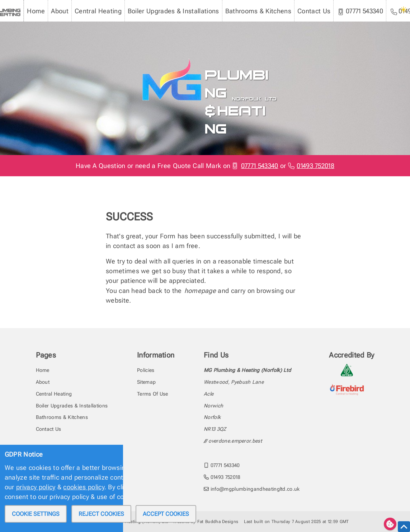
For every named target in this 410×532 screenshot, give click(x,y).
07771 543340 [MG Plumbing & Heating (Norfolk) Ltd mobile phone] (360, 11)
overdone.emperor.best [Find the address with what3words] (235, 441)
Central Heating (98, 11)
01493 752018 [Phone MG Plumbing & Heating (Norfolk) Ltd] (311, 166)
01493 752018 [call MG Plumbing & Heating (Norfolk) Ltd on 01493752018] (222, 477)
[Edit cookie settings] (390, 524)
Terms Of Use (153, 394)
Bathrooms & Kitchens (258, 11)
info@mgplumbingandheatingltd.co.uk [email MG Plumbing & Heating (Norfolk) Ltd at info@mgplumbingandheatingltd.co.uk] (252, 489)
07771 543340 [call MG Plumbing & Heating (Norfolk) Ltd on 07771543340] (222, 465)
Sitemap (146, 382)
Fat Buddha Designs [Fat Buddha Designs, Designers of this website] (218, 522)
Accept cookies (166, 514)
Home (36, 11)
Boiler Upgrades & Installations (173, 11)
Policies (146, 370)
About (60, 11)
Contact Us (314, 11)
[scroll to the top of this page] (404, 527)
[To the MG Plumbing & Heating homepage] (169, 60)
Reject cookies (101, 514)
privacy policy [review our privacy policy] (36, 487)
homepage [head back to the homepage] (200, 291)
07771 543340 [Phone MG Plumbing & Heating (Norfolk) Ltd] (255, 166)
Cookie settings (36, 514)
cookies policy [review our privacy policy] (84, 487)
